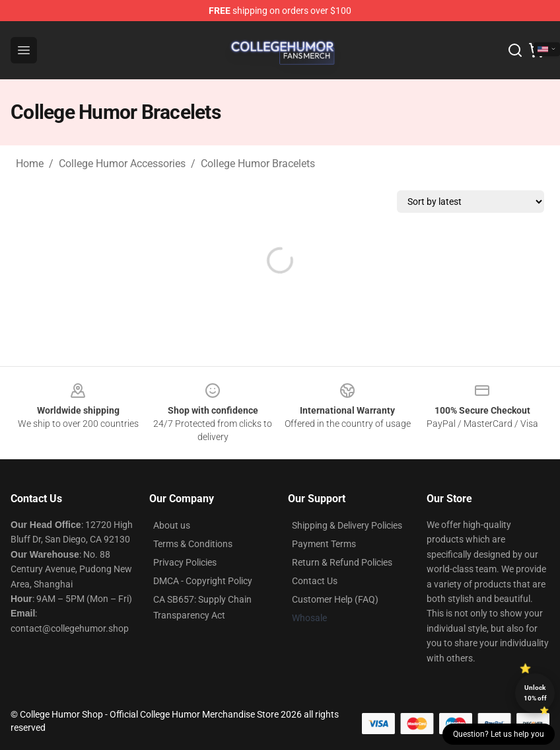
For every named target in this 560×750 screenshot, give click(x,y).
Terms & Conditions (193, 544)
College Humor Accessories (122, 164)
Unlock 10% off (535, 693)
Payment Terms (324, 544)
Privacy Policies (185, 562)
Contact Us (315, 581)
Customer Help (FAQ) (335, 599)
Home (30, 164)
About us (172, 525)
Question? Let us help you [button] (499, 734)
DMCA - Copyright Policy (203, 581)
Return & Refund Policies (342, 562)
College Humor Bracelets (258, 164)
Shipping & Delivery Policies (347, 525)
